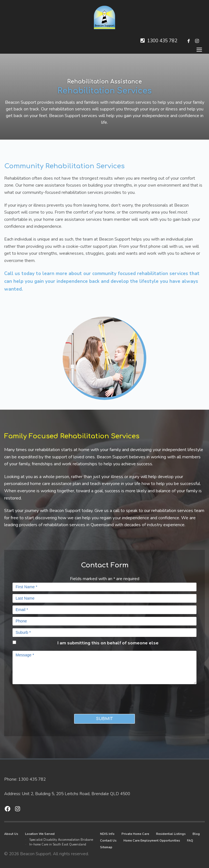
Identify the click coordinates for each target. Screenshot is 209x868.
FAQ (190, 841)
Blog (196, 834)
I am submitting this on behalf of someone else (108, 643)
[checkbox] (14, 642)
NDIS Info (107, 834)
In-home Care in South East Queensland (58, 844)
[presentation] (45, 698)
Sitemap (106, 847)
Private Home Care (135, 834)
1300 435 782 (162, 41)
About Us (11, 834)
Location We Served (40, 834)
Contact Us (108, 841)
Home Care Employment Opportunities (152, 841)
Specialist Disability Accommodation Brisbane (61, 840)
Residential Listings (171, 834)
